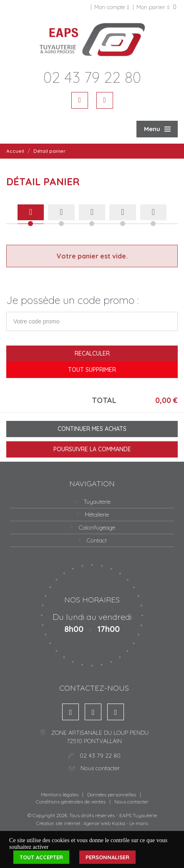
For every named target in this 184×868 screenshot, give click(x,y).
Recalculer (92, 353)
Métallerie (97, 515)
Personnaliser (107, 857)
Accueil (15, 151)
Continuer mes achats (92, 429)
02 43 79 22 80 (92, 77)
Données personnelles (112, 795)
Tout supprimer (92, 370)
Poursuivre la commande (92, 449)
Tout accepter (41, 857)
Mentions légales (60, 795)
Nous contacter (131, 802)
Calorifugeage (97, 527)
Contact (97, 540)
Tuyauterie (97, 502)
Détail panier (49, 151)
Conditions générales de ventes (71, 802)
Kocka (118, 823)
